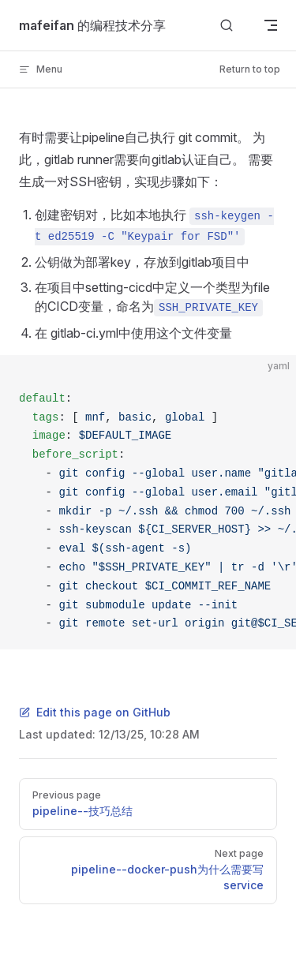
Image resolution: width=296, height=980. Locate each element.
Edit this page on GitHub (95, 712)
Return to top (250, 69)
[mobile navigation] (271, 25)
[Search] (227, 26)
